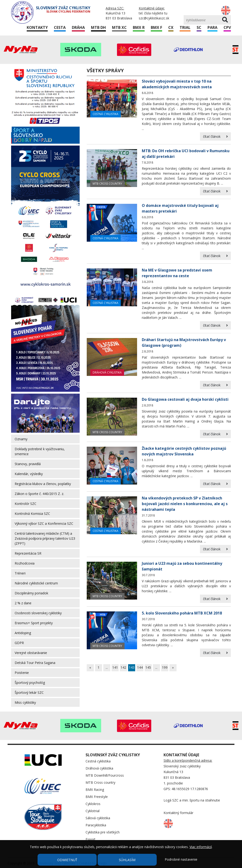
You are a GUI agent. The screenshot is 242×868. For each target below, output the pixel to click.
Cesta (60, 27)
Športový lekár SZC (29, 692)
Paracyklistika (96, 825)
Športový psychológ (30, 683)
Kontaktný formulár (178, 813)
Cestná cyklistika (106, 114)
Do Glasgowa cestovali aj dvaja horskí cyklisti (185, 399)
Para (212, 27)
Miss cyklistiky (25, 702)
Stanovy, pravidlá (28, 464)
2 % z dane (23, 603)
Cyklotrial (93, 811)
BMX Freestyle (97, 797)
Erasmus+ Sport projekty (34, 623)
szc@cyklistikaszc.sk (154, 18)
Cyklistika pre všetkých (103, 832)
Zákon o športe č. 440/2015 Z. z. (39, 494)
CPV (227, 27)
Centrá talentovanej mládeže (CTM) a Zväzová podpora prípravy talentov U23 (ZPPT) (45, 538)
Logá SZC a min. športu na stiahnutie (192, 800)
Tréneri (20, 573)
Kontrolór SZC (26, 504)
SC (199, 27)
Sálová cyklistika (98, 818)
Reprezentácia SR (28, 553)
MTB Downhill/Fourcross (105, 775)
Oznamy (21, 439)
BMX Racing (95, 790)
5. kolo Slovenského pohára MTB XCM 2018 (182, 613)
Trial (185, 27)
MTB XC (119, 27)
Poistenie (22, 673)
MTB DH (98, 27)
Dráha (78, 27)
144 (140, 667)
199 (165, 667)
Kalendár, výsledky (29, 474)
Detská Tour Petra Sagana (35, 663)
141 (115, 667)
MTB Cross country (107, 184)
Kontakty (37, 27)
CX (171, 27)
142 (123, 667)
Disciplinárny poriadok (31, 593)
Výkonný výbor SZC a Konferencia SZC (44, 523)
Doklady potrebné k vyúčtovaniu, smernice (40, 451)
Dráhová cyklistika (107, 372)
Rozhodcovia (25, 563)
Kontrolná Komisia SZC (32, 514)
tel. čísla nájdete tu (153, 13)
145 (148, 667)
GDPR (19, 643)
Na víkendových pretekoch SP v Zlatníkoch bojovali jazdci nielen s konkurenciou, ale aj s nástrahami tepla (185, 504)
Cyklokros (93, 804)
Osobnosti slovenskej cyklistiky (38, 613)
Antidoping (23, 633)
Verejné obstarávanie (31, 653)
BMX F (156, 27)
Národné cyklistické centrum (36, 583)
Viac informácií (201, 847)
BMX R (139, 27)
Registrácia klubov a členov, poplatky (43, 484)
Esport (91, 839)
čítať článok (215, 136)
